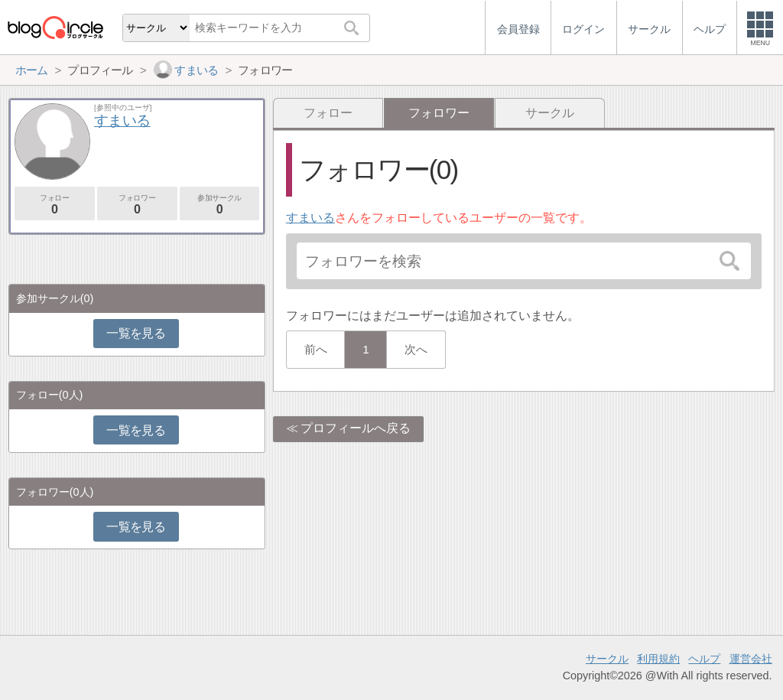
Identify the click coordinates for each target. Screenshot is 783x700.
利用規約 (658, 659)
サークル (550, 113)
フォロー (328, 113)
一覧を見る (136, 333)
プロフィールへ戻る (356, 428)
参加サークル (220, 205)
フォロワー (137, 205)
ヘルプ (704, 659)
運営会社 (751, 659)
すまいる (310, 218)
